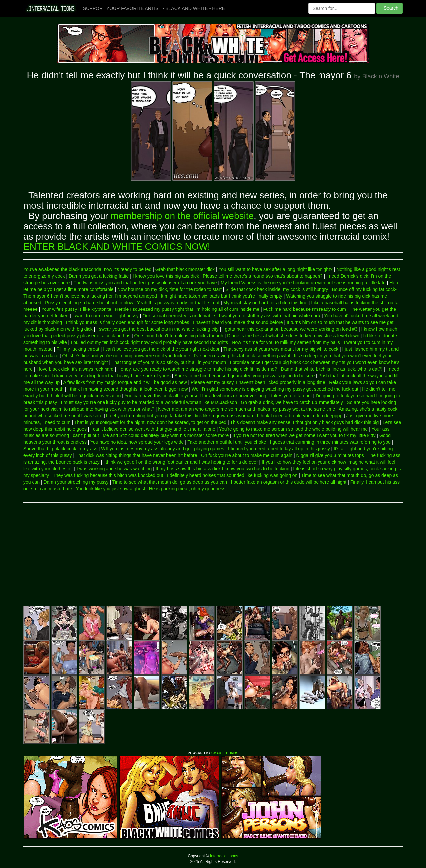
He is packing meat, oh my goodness (187, 489)
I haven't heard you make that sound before (238, 322)
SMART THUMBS (225, 753)
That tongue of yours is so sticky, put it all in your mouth (169, 362)
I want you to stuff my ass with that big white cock (270, 316)
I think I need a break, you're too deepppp (300, 416)
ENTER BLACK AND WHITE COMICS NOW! (117, 247)
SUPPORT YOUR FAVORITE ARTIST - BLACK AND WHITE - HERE (154, 8)
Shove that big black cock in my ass (60, 449)
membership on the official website (182, 216)
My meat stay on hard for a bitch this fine (265, 303)
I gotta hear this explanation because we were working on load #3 (290, 329)
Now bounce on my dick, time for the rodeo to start (170, 289)
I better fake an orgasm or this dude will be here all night (289, 482)
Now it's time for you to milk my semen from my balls (286, 342)
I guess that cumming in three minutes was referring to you (330, 442)
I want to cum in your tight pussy (106, 316)
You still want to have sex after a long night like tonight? (275, 269)
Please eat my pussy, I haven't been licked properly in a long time (258, 382)
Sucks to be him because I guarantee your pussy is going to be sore (244, 376)
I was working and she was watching (114, 469)
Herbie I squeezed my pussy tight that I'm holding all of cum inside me (187, 309)
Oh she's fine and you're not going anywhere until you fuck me (126, 356)
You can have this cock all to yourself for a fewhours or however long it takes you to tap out (218, 396)
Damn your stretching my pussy (76, 482)
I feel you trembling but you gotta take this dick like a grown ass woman (180, 416)
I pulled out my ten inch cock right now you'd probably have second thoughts (149, 342)
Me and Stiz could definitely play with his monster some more (166, 435)
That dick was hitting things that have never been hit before (136, 455)
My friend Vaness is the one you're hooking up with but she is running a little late (303, 283)
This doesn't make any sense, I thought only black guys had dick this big (304, 422)
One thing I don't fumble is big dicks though (179, 336)
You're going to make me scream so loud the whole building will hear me (293, 429)
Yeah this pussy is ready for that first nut (178, 303)
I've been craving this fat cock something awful (242, 356)
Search (390, 8)
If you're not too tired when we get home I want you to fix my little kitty (304, 435)
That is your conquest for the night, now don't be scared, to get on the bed (150, 422)
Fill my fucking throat (78, 349)
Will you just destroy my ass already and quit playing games (162, 449)
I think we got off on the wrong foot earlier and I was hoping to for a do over (180, 462)
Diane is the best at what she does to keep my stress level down (293, 336)
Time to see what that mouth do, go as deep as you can (170, 482)
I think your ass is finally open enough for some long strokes (127, 322)
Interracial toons (224, 856)
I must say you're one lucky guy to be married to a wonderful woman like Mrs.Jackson (149, 402)
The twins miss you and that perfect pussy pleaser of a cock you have (145, 283)
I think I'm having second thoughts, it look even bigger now (127, 389)
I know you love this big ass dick (166, 276)
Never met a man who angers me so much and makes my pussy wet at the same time (247, 409)
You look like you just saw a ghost (110, 489)
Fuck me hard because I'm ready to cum (305, 309)
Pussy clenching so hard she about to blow (89, 303)
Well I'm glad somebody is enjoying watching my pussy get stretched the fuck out (275, 389)
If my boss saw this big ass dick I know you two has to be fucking (223, 469)
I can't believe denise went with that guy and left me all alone (153, 429)
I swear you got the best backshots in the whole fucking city (157, 329)
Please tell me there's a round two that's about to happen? (263, 276)
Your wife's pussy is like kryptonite (76, 309)
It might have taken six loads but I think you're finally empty (221, 296)
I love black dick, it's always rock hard (75, 369)
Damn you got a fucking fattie (99, 276)
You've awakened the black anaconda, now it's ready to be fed (87, 269)
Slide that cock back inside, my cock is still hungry (277, 289)
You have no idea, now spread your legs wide (137, 442)
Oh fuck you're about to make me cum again (247, 455)
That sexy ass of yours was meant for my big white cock (281, 349)
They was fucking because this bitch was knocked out (108, 475)
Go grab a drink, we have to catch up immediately (292, 402)
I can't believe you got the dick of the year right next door (161, 349)
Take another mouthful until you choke (227, 442)
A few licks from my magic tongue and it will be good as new (125, 382)
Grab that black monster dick (185, 269)
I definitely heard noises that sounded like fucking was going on (232, 475)
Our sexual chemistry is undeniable (179, 316)
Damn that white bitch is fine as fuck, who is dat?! (332, 369)
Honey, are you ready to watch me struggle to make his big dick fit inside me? (197, 369)
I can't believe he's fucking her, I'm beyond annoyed (104, 296)
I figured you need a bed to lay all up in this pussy (279, 449)
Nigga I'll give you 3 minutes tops (330, 455)
